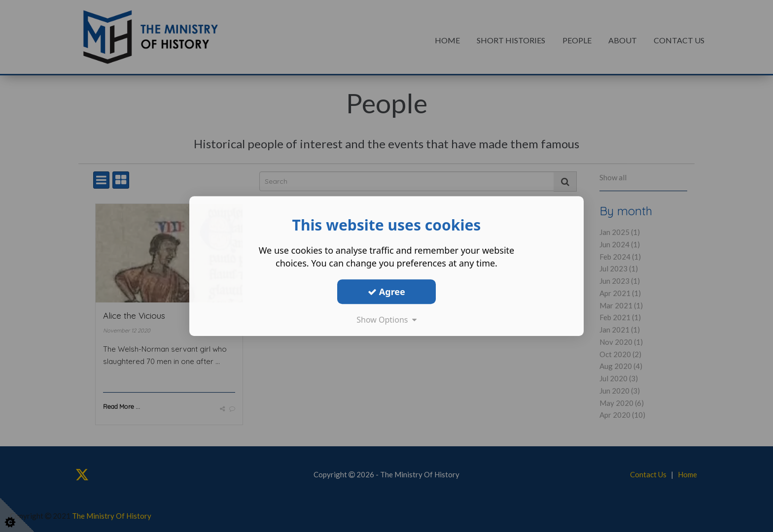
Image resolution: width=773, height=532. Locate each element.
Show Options (386, 320)
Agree (386, 292)
